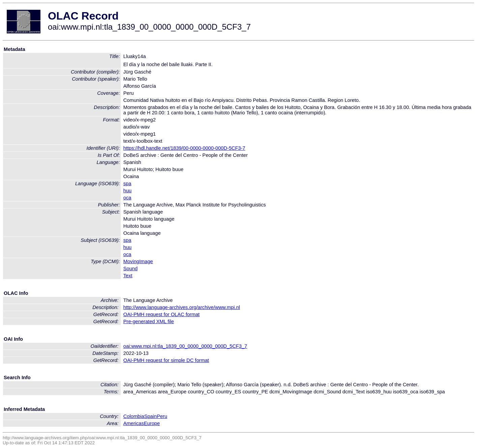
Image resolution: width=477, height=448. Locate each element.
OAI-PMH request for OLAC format (161, 314)
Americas (134, 423)
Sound (130, 269)
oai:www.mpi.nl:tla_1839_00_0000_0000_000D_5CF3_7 (185, 346)
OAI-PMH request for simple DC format (166, 360)
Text (128, 276)
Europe (152, 423)
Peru (162, 416)
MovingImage (138, 261)
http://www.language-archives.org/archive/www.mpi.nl (182, 307)
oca (127, 198)
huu (127, 191)
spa (127, 184)
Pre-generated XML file (149, 321)
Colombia (134, 416)
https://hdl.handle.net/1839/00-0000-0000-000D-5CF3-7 (184, 148)
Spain (151, 416)
